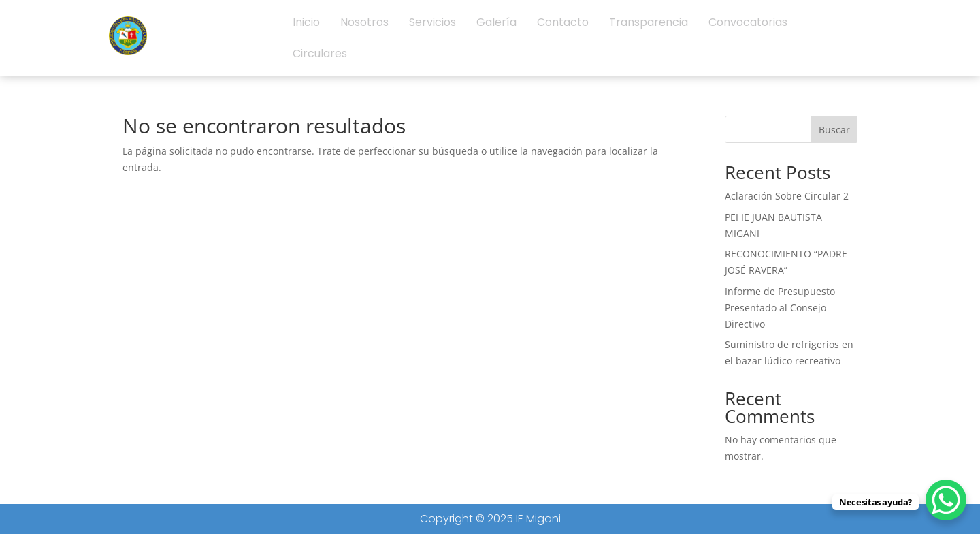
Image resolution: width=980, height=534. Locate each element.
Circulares (320, 53)
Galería (496, 22)
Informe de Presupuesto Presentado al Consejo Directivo (780, 308)
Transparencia (649, 22)
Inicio (306, 22)
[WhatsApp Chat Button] (946, 500)
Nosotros (364, 22)
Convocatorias (748, 22)
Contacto (563, 22)
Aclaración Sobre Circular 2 (787, 196)
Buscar (834, 130)
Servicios (432, 22)
